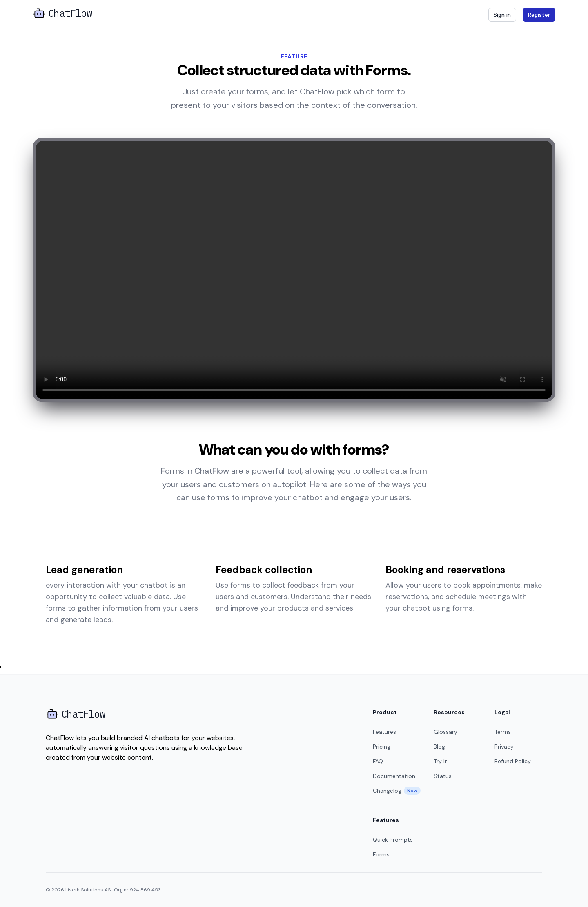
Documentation (394, 776)
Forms (381, 854)
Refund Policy (513, 761)
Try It (440, 761)
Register (539, 15)
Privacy (504, 747)
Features (384, 732)
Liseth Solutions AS (88, 890)
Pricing (382, 747)
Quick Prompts (393, 840)
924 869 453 (145, 890)
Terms (503, 732)
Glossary (445, 732)
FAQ (378, 761)
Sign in (502, 15)
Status (443, 776)
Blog (439, 747)
